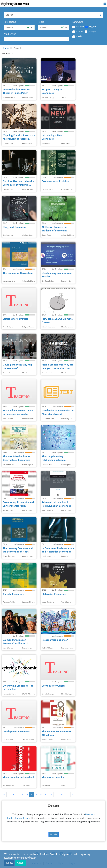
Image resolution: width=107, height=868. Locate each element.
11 (56, 795)
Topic (41, 22)
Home (5, 48)
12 (62, 795)
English (92, 27)
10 (51, 795)
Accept (21, 863)
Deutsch (80, 27)
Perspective (10, 22)
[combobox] (36, 39)
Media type (10, 34)
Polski (79, 37)
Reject (9, 863)
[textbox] (36, 39)
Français (92, 32)
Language (78, 22)
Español (80, 32)
